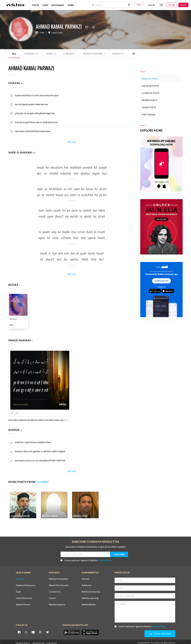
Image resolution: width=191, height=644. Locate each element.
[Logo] (15, 5)
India (60, 33)
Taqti (18, 589)
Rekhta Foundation (59, 576)
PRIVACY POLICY (23, 641)
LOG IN (151, 5)
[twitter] (26, 630)
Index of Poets (150, 79)
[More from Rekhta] (161, 5)
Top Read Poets (150, 86)
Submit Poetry (23, 602)
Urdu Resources (24, 596)
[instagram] (40, 630)
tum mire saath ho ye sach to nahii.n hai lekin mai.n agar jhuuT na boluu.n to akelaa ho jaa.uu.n (56, 417)
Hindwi (85, 576)
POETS (36, 5)
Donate (183, 5)
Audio (118, 53)
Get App (172, 5)
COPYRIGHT (52, 641)
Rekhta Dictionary (91, 589)
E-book (70, 53)
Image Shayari (94, 53)
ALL (14, 53)
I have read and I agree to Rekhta (86, 558)
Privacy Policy (105, 558)
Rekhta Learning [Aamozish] (90, 596)
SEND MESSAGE (160, 631)
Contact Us (55, 589)
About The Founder (59, 583)
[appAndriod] (71, 630)
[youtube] (33, 630)
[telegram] (47, 630)
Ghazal (31, 53)
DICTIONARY (58, 5)
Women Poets (149, 100)
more (71, 5)
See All (72, 142)
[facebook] (19, 630)
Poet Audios (148, 114)
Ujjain (54, 33)
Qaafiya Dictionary (26, 583)
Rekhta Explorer (57, 602)
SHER (45, 5)
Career (52, 596)
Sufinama (86, 583)
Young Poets (149, 107)
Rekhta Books (89, 602)
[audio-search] (129, 5)
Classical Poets (150, 93)
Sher (51, 53)
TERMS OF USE (38, 641)
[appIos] (90, 630)
